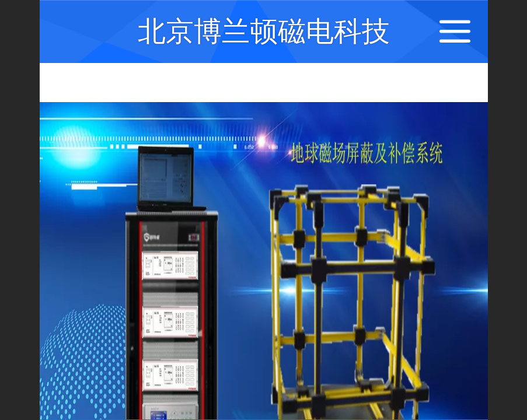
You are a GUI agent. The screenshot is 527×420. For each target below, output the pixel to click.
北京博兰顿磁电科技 (264, 31)
